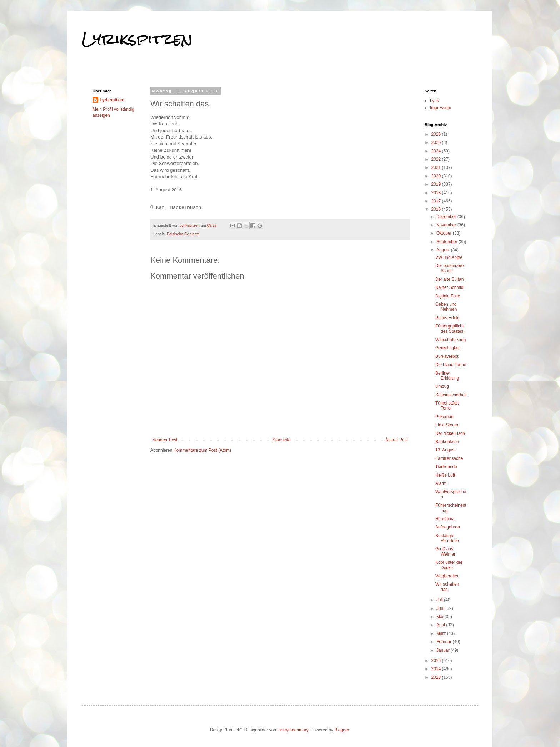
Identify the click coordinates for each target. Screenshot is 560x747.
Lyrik (434, 101)
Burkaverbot (447, 356)
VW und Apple (449, 257)
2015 (437, 661)
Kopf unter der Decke (449, 565)
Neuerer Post (165, 440)
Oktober (445, 233)
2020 (437, 176)
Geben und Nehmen (446, 307)
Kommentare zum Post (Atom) (202, 450)
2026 (437, 134)
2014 (437, 669)
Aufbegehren (448, 527)
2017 (437, 201)
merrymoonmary (292, 730)
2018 (437, 193)
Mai (441, 617)
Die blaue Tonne (451, 365)
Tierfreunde (446, 467)
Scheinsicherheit (451, 395)
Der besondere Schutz (449, 268)
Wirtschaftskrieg (451, 340)
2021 (437, 167)
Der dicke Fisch (450, 433)
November (447, 225)
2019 (437, 184)
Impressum (441, 108)
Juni (441, 608)
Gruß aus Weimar (445, 551)
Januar (444, 650)
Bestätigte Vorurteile (447, 538)
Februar (444, 642)
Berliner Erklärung (447, 376)
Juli (440, 600)
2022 (437, 159)
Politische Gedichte (183, 234)
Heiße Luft (445, 475)
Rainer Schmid (449, 287)
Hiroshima (445, 519)
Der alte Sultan (449, 279)
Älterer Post (397, 440)
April (441, 625)
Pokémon (444, 417)
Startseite (282, 440)
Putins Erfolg (447, 318)
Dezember (447, 217)
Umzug (442, 386)
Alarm (441, 483)
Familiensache (449, 458)
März (442, 633)
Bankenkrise (447, 442)
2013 (437, 677)
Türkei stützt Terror (447, 406)
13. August (446, 450)
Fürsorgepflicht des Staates (449, 329)
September (447, 242)
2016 (437, 209)
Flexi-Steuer (447, 425)
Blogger (342, 730)
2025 (437, 142)
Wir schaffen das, (447, 587)
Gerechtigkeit (448, 348)
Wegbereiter (447, 576)
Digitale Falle (448, 296)
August (444, 250)
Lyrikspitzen (137, 39)
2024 (437, 151)
